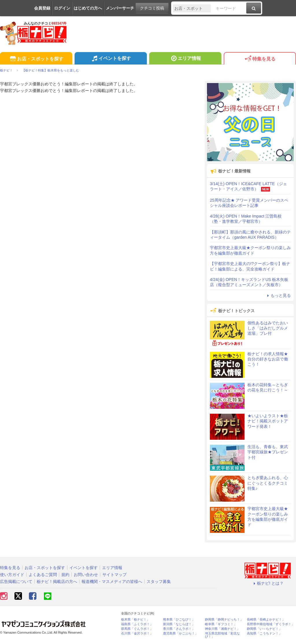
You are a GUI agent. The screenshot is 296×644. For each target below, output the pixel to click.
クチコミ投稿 (152, 8)
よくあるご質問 (43, 575)
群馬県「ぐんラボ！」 (137, 629)
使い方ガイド (12, 575)
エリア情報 (185, 59)
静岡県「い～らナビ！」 (264, 629)
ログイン (62, 8)
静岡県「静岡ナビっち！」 (224, 620)
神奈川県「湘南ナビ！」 (222, 629)
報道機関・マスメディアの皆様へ (112, 582)
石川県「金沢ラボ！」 (137, 633)
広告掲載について (16, 582)
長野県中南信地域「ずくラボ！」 (271, 624)
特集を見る (260, 59)
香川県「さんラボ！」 (179, 629)
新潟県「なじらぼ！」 (179, 624)
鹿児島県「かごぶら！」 (181, 633)
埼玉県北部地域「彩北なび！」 (222, 635)
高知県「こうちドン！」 (264, 633)
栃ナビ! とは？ (268, 583)
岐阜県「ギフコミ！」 (221, 624)
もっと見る (278, 295)
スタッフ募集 (159, 582)
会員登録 (42, 8)
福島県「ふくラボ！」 (137, 624)
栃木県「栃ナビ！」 (135, 620)
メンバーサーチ (120, 8)
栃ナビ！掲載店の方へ (57, 582)
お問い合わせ (86, 575)
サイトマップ (114, 575)
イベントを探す (111, 59)
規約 (65, 575)
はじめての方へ (88, 8)
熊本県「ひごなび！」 (179, 620)
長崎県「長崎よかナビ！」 (266, 620)
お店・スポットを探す (36, 59)
